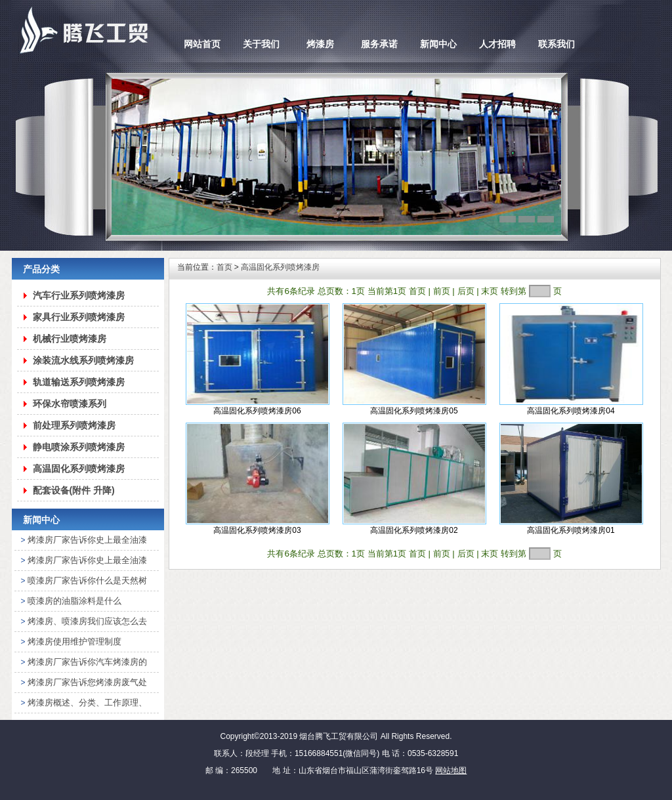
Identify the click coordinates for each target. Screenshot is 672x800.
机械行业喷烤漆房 (70, 339)
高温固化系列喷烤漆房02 (414, 530)
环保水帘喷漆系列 (70, 404)
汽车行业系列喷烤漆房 (79, 295)
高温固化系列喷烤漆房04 (571, 411)
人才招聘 (497, 44)
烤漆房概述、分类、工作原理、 (87, 703)
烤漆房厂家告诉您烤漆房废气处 (87, 682)
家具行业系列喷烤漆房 (79, 317)
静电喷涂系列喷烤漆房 (79, 447)
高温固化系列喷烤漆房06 (257, 411)
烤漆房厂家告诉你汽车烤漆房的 (87, 662)
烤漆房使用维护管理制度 (74, 642)
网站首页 (202, 44)
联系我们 (556, 44)
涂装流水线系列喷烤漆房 (83, 360)
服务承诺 (379, 44)
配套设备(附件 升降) (74, 490)
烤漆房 (320, 44)
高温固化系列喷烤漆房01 (571, 530)
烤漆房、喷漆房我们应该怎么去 (87, 621)
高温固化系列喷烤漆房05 (414, 411)
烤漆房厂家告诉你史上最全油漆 (87, 540)
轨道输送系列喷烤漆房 (79, 382)
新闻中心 (438, 44)
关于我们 (261, 44)
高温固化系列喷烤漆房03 (257, 530)
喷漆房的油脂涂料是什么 (74, 601)
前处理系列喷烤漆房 (74, 425)
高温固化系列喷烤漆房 (79, 469)
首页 (224, 267)
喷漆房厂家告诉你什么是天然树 (87, 580)
